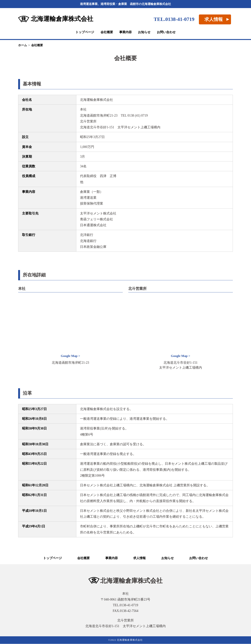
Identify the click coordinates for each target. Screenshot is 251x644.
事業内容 (125, 32)
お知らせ (145, 32)
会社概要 (106, 32)
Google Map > (71, 356)
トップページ (83, 32)
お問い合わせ (168, 32)
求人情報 (214, 19)
